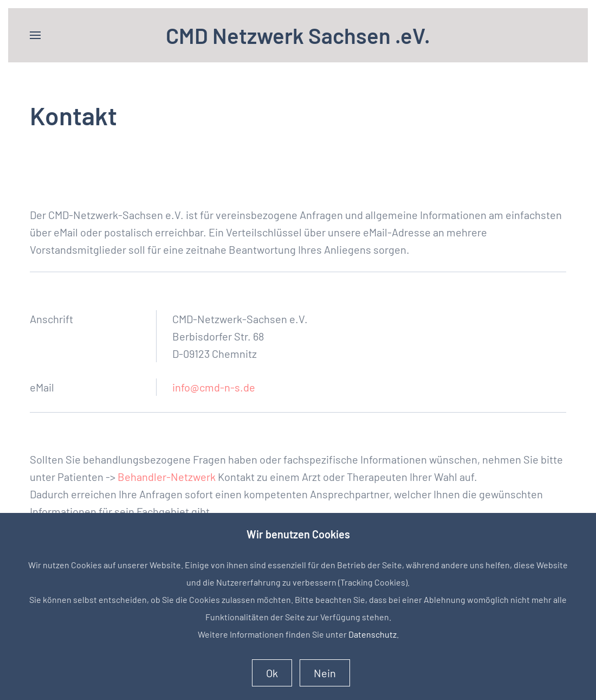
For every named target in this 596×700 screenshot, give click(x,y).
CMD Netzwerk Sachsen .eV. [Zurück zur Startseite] (298, 35)
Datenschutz (373, 634)
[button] (35, 35)
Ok (272, 673)
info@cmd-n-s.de (214, 387)
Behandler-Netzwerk (167, 477)
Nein (325, 673)
